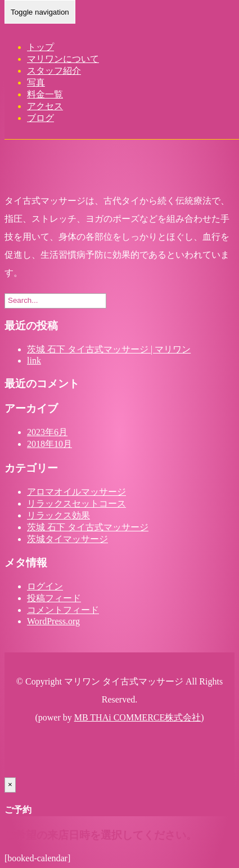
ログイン (45, 586)
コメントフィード (63, 610)
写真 (36, 82)
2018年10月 (49, 444)
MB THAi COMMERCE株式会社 (138, 717)
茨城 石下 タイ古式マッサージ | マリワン (109, 349)
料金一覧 (45, 94)
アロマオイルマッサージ (76, 492)
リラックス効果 (58, 515)
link (34, 361)
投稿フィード (54, 598)
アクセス (45, 106)
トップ (40, 47)
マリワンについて (63, 59)
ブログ (40, 118)
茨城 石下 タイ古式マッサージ (88, 527)
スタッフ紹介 (54, 71)
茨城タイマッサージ (67, 539)
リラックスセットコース (76, 504)
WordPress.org (53, 621)
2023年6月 (47, 432)
